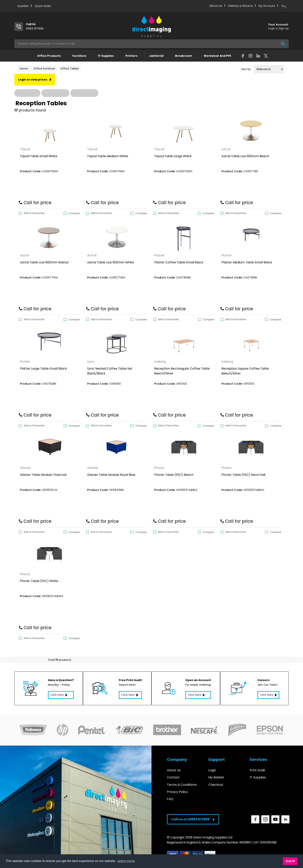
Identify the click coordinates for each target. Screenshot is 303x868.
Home (24, 69)
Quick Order (43, 6)
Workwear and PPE (217, 56)
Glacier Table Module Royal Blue (111, 475)
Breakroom (184, 56)
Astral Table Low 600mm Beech (245, 156)
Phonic (159, 468)
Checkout (216, 782)
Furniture (79, 56)
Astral (226, 149)
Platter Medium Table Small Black (247, 262)
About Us (216, 6)
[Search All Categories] (151, 44)
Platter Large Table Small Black (43, 369)
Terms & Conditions (182, 782)
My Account (267, 6)
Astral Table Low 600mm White (111, 262)
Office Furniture (44, 69)
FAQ (170, 797)
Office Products (49, 56)
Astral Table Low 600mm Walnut (44, 262)
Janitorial (156, 56)
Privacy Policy (177, 790)
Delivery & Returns (240, 6)
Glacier (25, 468)
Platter (159, 255)
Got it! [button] (290, 861)
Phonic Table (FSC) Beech (174, 475)
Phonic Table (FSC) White (39, 581)
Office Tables (70, 69)
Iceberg (160, 362)
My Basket (216, 775)
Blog (283, 6)
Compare (72, 213)
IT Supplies (106, 56)
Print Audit (257, 768)
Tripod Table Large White (173, 156)
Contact (173, 775)
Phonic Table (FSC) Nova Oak (244, 475)
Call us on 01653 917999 (193, 817)
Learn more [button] (126, 861)
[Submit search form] (283, 44)
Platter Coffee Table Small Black (179, 262)
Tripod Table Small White (39, 156)
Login (212, 768)
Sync (91, 362)
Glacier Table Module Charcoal (43, 475)
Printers (131, 56)
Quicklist (23, 6)
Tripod (25, 149)
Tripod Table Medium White (108, 156)
